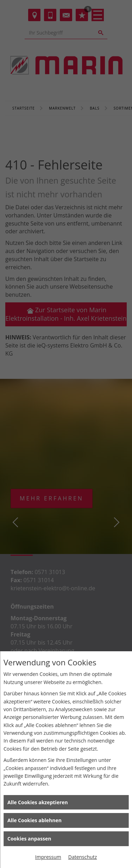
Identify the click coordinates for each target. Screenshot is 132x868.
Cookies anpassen (29, 839)
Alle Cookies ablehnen (34, 820)
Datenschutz (83, 857)
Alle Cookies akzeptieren (38, 802)
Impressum (48, 857)
